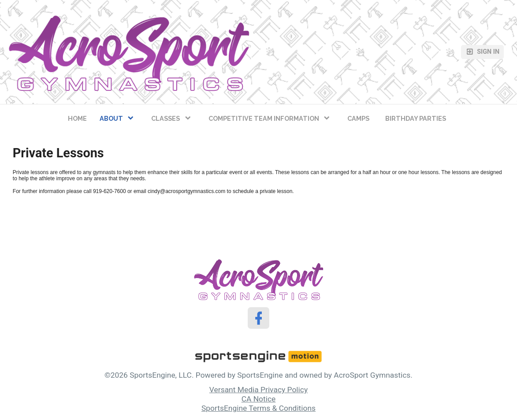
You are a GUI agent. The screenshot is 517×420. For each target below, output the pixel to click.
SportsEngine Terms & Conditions (258, 408)
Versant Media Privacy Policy (258, 390)
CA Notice (259, 399)
